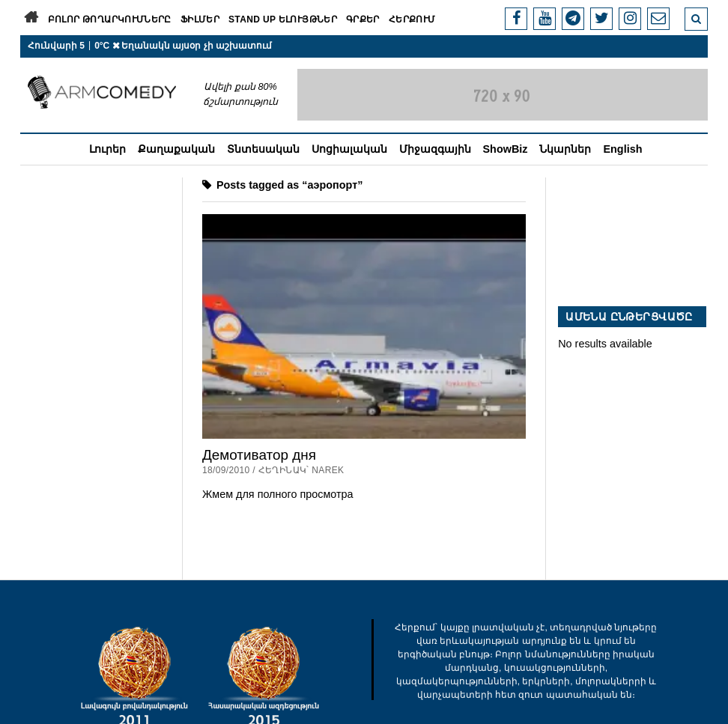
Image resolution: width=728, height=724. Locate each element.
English (622, 149)
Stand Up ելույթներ (283, 19)
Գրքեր (363, 19)
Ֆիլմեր (200, 19)
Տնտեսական (263, 149)
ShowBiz (506, 149)
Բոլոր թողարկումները (110, 19)
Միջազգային (435, 149)
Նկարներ (565, 149)
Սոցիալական (349, 149)
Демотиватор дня (259, 455)
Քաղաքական (176, 149)
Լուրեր (107, 149)
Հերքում (412, 19)
